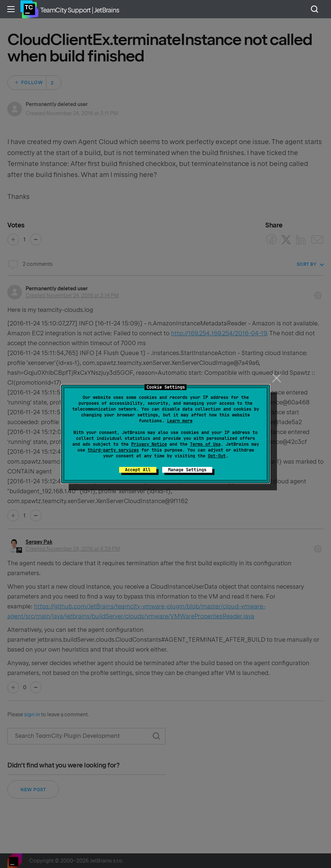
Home (29, 9)
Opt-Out (217, 456)
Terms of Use (205, 444)
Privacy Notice (149, 444)
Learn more (180, 421)
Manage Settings (187, 470)
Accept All (138, 470)
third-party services (113, 450)
